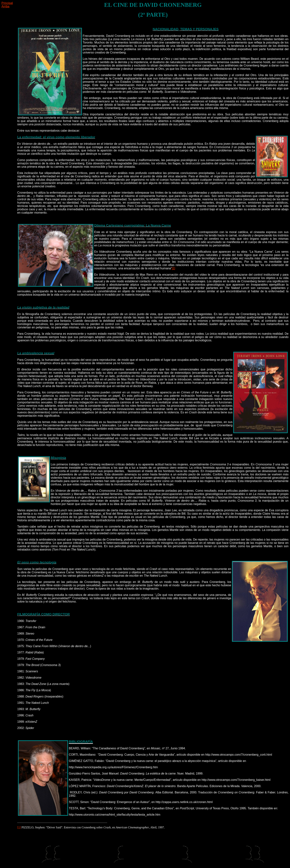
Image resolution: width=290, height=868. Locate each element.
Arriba (5, 6)
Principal (7, 3)
